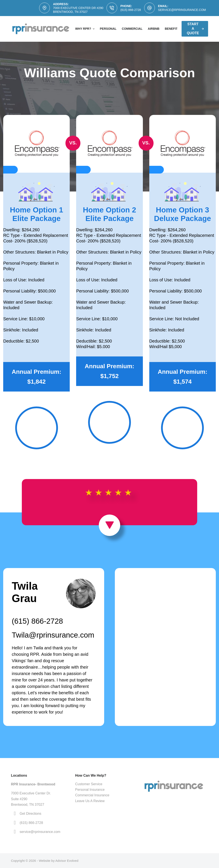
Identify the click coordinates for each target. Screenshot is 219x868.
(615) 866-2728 (131, 10)
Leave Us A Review (90, 801)
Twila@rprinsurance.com (53, 635)
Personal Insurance (90, 790)
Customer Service (89, 784)
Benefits (172, 29)
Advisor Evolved (67, 861)
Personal (108, 29)
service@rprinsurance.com (182, 10)
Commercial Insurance (92, 795)
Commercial (132, 29)
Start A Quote (195, 29)
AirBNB (154, 29)
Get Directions (30, 814)
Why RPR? (85, 29)
